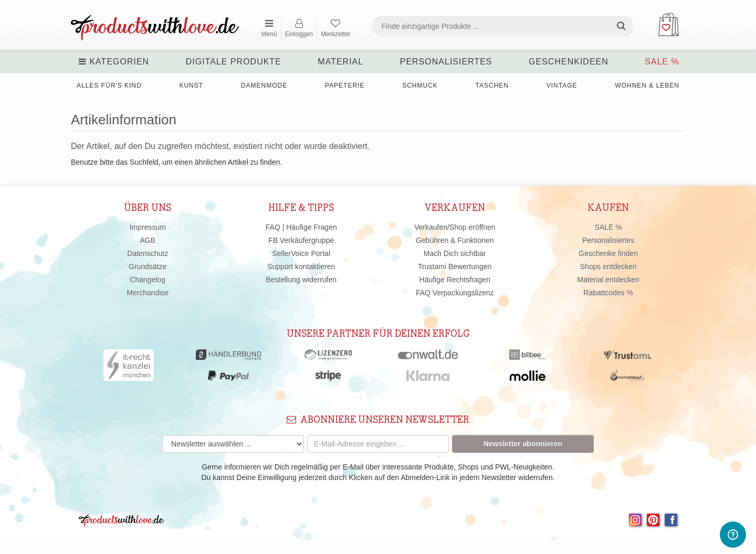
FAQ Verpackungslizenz (455, 293)
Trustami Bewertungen (455, 267)
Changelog (148, 280)
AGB (148, 240)
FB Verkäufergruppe (301, 240)
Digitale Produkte (234, 62)
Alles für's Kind (109, 86)
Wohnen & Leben (647, 86)
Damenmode (264, 86)
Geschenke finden (608, 253)
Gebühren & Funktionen (455, 240)
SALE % (662, 62)
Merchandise (148, 293)
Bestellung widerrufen (301, 280)
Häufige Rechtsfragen (455, 280)
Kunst (191, 86)
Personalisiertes (446, 62)
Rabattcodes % (608, 293)
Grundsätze (148, 267)
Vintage (562, 86)
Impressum (148, 227)
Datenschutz (148, 253)
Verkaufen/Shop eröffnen (455, 227)
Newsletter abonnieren (523, 444)
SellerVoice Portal (301, 253)
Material (340, 62)
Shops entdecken (608, 267)
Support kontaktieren (301, 267)
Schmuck (420, 86)
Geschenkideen (569, 62)
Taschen (492, 86)
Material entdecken (608, 280)
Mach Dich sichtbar (455, 253)
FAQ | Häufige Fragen (301, 227)
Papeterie (345, 86)
